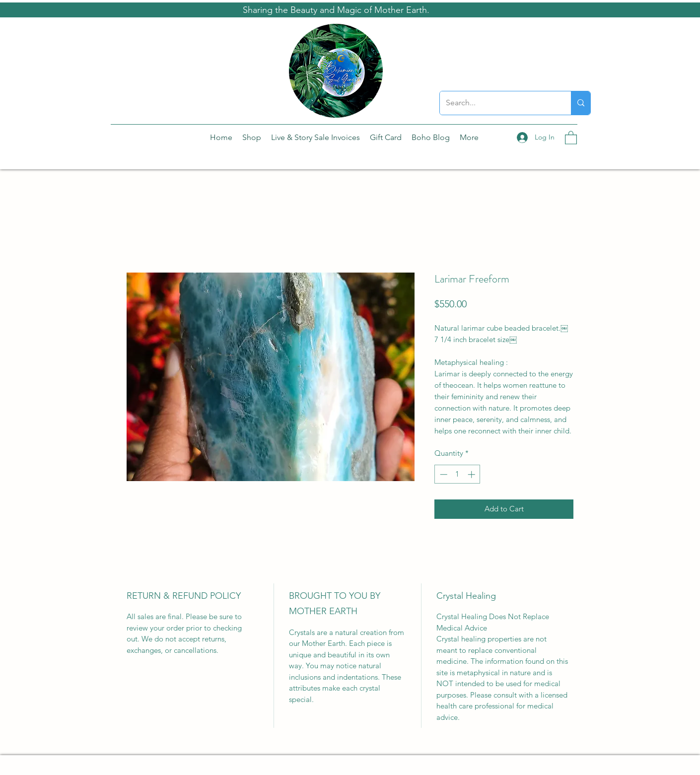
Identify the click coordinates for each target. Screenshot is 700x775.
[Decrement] (443, 474)
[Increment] (472, 474)
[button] (571, 137)
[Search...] (498, 103)
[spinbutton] (457, 474)
